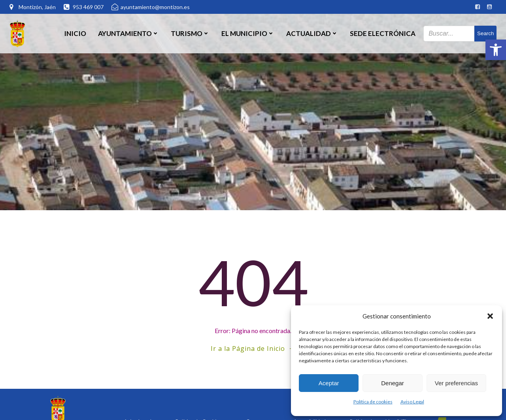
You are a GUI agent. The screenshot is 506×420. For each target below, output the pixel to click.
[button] (496, 50)
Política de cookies (373, 402)
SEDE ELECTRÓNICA (383, 33)
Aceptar (329, 383)
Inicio (75, 33)
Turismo (190, 33)
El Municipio (248, 33)
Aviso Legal (412, 402)
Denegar (393, 383)
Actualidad (312, 33)
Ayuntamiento (128, 33)
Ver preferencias (456, 383)
